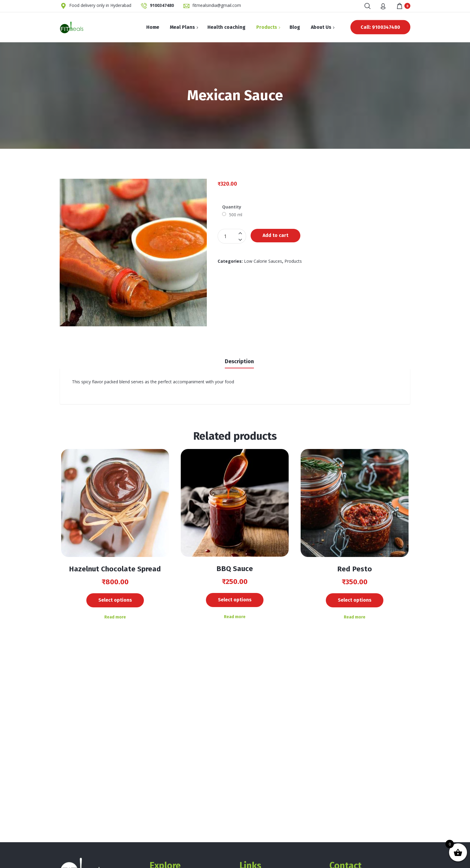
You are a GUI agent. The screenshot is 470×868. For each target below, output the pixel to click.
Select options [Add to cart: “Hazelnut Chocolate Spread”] (115, 600)
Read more (115, 617)
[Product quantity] (232, 236)
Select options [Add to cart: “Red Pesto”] (355, 600)
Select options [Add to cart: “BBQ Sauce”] (235, 600)
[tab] (239, 361)
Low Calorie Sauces (263, 261)
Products (293, 261)
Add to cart (275, 235)
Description (239, 361)
